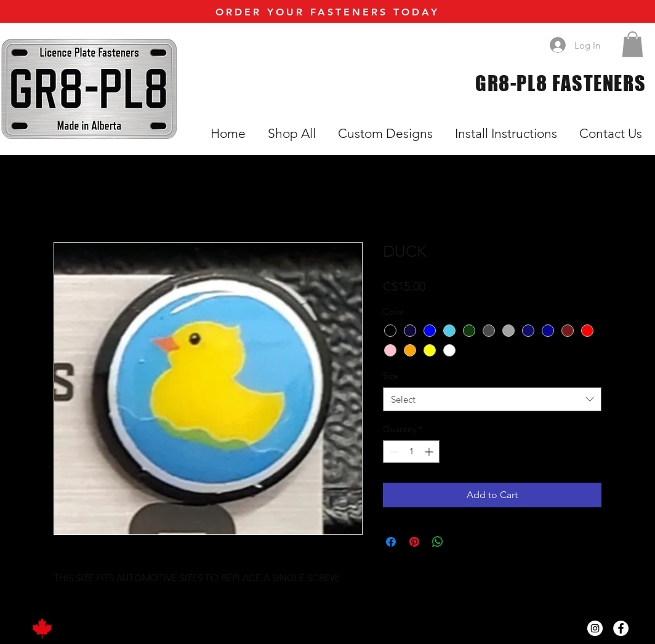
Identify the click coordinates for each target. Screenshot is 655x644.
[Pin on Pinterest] (414, 542)
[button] (633, 44)
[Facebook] (621, 628)
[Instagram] (595, 628)
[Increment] (430, 452)
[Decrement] (392, 452)
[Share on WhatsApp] (438, 542)
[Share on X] (461, 542)
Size (391, 376)
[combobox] (492, 399)
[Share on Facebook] (391, 542)
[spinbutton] (411, 452)
